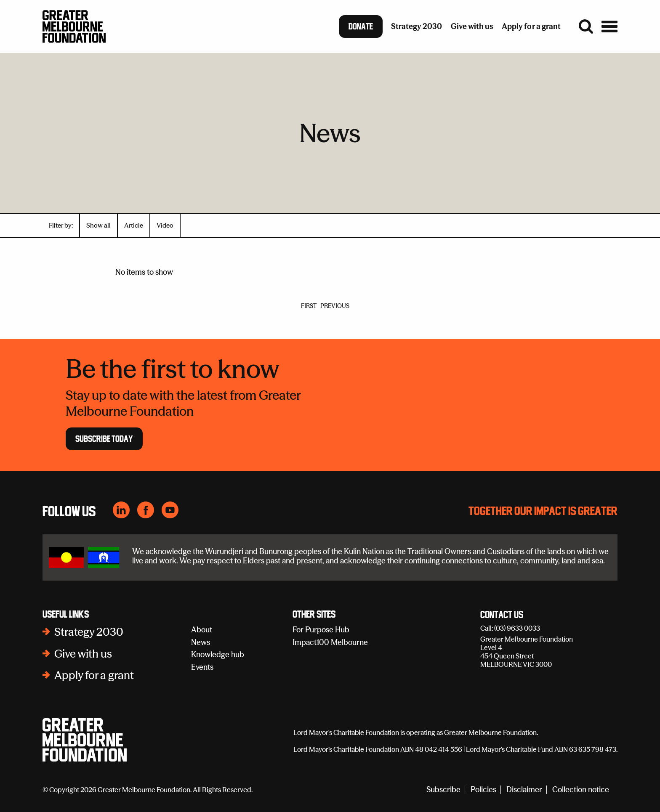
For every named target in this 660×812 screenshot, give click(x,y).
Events (202, 667)
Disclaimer (524, 790)
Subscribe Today (104, 439)
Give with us (83, 654)
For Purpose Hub (321, 630)
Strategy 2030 (89, 632)
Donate (361, 27)
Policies (483, 790)
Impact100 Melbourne (330, 642)
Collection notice (581, 790)
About (202, 630)
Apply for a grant (94, 675)
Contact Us (502, 615)
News (201, 642)
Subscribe (443, 790)
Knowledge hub (218, 654)
